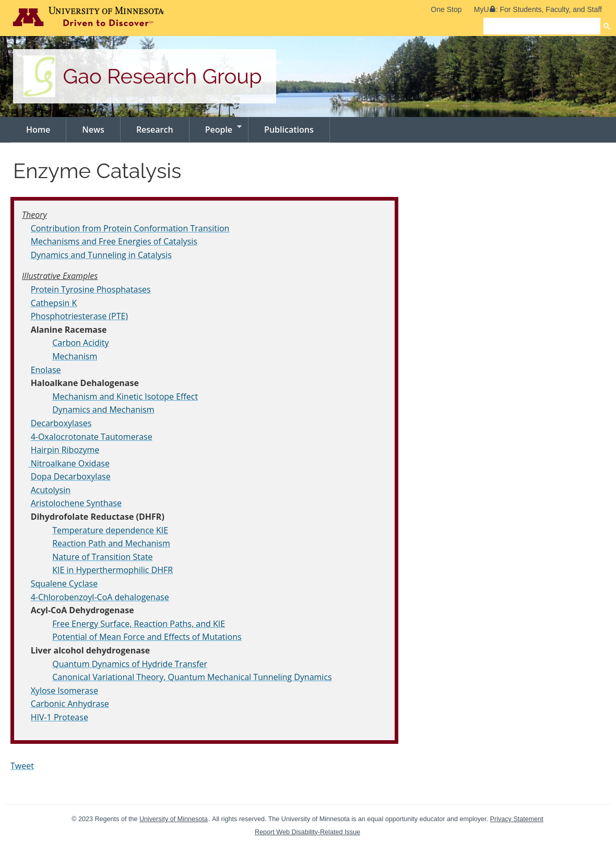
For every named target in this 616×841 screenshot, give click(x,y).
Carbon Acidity (80, 343)
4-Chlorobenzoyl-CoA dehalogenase (100, 597)
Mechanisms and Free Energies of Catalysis (114, 241)
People (216, 129)
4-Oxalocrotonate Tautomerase (92, 437)
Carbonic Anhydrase (70, 704)
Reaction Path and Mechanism (111, 543)
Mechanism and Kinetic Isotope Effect (125, 396)
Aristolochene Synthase (76, 503)
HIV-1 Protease (60, 717)
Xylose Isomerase (64, 691)
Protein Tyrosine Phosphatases (91, 289)
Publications (289, 130)
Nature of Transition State (102, 557)
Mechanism (75, 356)
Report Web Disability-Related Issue (307, 832)
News (93, 130)
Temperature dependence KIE (110, 530)
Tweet (22, 766)
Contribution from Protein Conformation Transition (130, 228)
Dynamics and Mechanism (103, 410)
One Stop (446, 9)
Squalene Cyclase (64, 583)
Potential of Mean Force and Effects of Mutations (147, 637)
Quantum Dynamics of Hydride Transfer (130, 664)
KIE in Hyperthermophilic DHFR (112, 570)
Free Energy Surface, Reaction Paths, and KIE (139, 624)
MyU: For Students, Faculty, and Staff (538, 9)
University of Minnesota (174, 819)
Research (155, 130)
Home (38, 130)
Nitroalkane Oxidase (69, 463)
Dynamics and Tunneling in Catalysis (101, 255)
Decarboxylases (61, 423)
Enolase (46, 370)
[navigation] (308, 130)
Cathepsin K (54, 303)
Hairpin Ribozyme (65, 450)
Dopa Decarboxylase (71, 476)
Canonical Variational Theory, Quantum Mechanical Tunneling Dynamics (192, 677)
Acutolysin (51, 490)
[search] (542, 26)
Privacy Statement (517, 819)
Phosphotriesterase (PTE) (79, 316)
